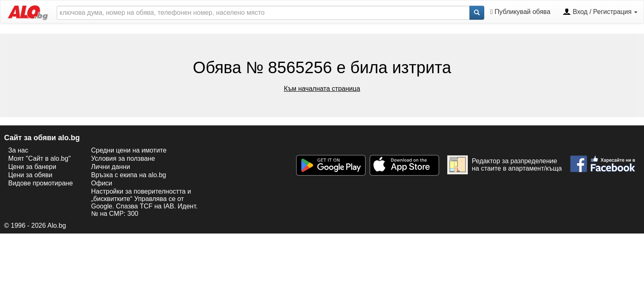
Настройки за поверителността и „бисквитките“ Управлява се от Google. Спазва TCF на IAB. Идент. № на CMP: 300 (144, 202)
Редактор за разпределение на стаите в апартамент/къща (505, 165)
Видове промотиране (40, 183)
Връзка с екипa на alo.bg (129, 175)
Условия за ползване (123, 158)
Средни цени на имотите (129, 150)
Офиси (102, 183)
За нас (18, 150)
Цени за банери (32, 167)
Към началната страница (322, 89)
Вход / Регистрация (600, 12)
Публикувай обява (520, 12)
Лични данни (111, 167)
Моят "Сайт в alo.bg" (39, 158)
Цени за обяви (30, 175)
